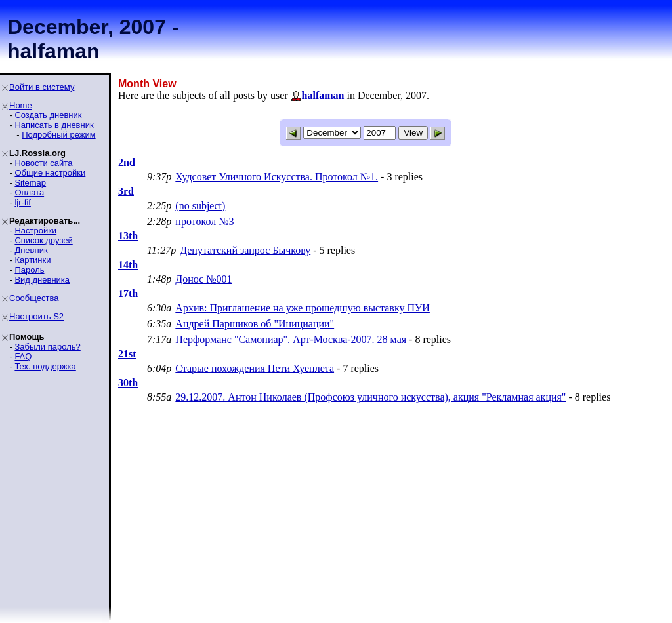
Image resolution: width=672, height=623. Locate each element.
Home (21, 105)
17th (128, 293)
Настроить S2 (36, 316)
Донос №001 (203, 279)
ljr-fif (23, 202)
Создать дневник (48, 115)
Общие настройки (50, 173)
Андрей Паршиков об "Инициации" (255, 324)
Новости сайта (43, 163)
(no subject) (200, 206)
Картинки (32, 260)
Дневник (31, 250)
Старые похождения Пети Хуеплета (255, 368)
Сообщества (34, 298)
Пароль (29, 270)
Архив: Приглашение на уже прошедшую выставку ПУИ (303, 308)
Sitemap (30, 183)
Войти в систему (42, 87)
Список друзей (43, 240)
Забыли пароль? (47, 347)
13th (128, 236)
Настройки (35, 231)
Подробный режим (58, 135)
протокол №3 (204, 221)
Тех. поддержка (45, 366)
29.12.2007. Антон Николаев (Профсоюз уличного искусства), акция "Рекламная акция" (370, 397)
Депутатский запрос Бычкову (245, 250)
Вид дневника (42, 280)
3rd (126, 191)
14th (128, 265)
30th (128, 383)
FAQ (23, 356)
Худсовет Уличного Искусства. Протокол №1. (277, 177)
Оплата (29, 192)
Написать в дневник (54, 125)
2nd (127, 162)
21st (127, 354)
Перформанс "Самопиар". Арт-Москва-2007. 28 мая (291, 339)
